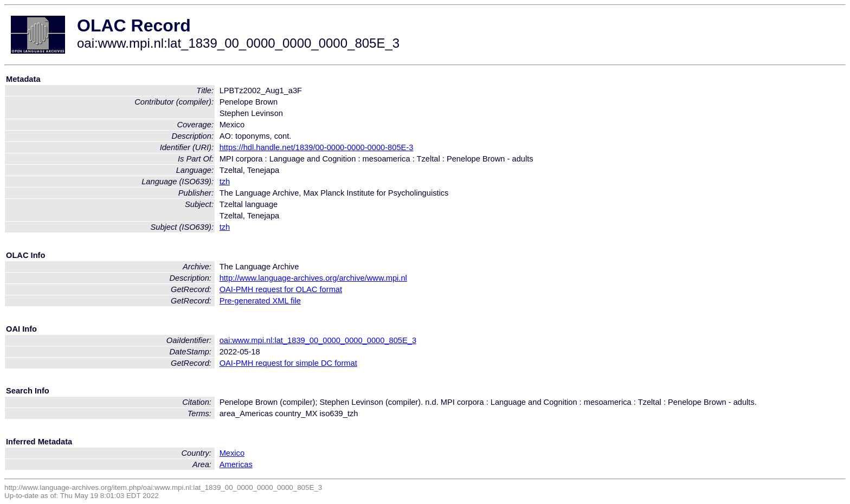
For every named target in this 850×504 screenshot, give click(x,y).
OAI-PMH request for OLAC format (281, 289)
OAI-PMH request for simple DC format (288, 363)
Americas (236, 464)
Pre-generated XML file (260, 301)
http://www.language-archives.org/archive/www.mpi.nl (313, 278)
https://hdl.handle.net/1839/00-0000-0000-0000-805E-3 (317, 147)
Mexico (232, 453)
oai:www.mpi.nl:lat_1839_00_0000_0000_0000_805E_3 (318, 340)
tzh (225, 182)
